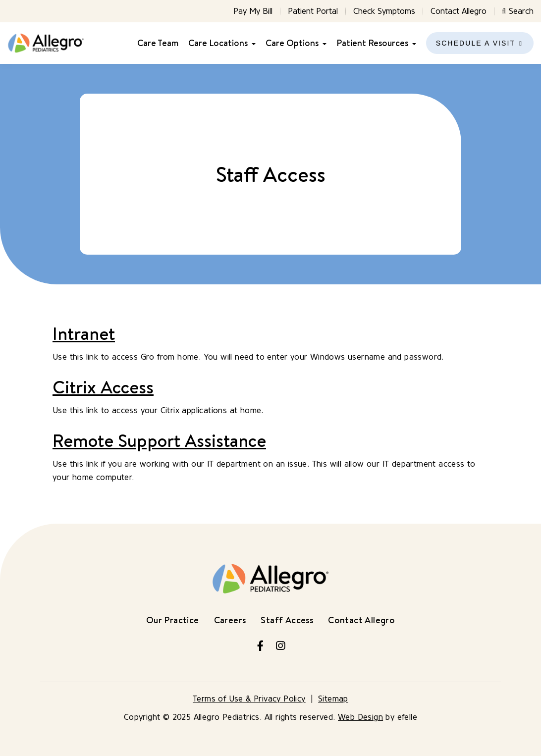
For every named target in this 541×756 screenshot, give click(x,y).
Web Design (360, 717)
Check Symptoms (384, 11)
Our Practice (173, 620)
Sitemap (333, 699)
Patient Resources (372, 43)
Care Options (292, 43)
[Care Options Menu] (323, 43)
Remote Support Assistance (159, 440)
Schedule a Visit (476, 43)
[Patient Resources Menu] (412, 43)
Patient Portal (313, 11)
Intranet (84, 333)
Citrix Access (103, 387)
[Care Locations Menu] (252, 43)
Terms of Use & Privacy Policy (249, 699)
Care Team (158, 43)
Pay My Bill (253, 11)
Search (518, 11)
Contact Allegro (459, 11)
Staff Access (287, 620)
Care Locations (218, 43)
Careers (230, 620)
